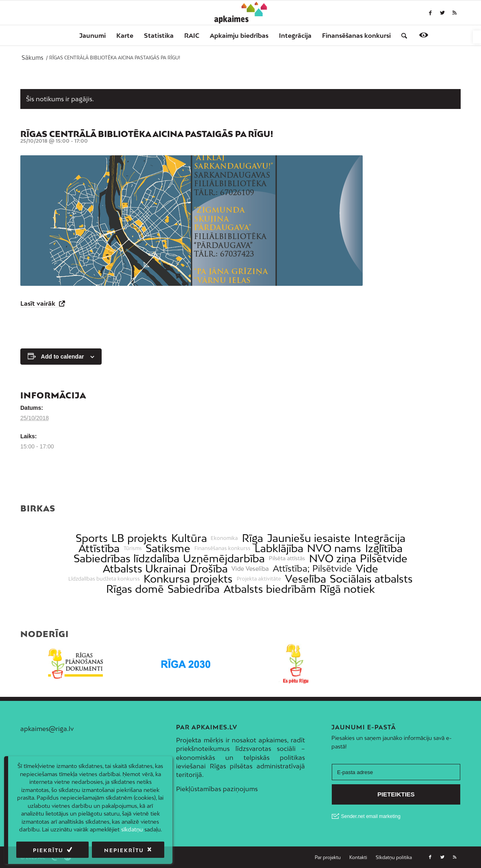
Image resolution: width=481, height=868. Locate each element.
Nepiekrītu (124, 850)
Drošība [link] (209, 569)
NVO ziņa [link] (333, 558)
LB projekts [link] (139, 538)
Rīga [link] (252, 538)
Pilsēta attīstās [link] (287, 558)
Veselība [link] (306, 579)
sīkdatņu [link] (132, 829)
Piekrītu (48, 850)
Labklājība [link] (279, 548)
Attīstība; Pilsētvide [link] (312, 569)
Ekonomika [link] (224, 538)
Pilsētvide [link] (384, 558)
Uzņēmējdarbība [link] (224, 558)
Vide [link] (367, 569)
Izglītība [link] (384, 548)
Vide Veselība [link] (250, 569)
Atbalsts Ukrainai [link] (144, 569)
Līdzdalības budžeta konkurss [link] (104, 579)
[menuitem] (92, 35)
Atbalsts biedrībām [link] (270, 589)
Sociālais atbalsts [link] (371, 579)
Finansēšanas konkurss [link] (222, 548)
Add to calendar (63, 357)
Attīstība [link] (99, 548)
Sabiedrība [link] (194, 589)
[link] (477, 37)
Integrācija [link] (380, 538)
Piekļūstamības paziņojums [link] (217, 789)
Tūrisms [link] (133, 548)
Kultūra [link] (189, 538)
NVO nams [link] (334, 548)
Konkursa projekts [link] (188, 579)
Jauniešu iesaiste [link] (309, 538)
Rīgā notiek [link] (347, 589)
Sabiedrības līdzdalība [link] (126, 558)
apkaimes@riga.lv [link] (47, 729)
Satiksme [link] (168, 548)
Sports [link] (92, 538)
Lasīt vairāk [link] (39, 303)
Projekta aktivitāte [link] (259, 579)
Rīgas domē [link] (135, 589)
